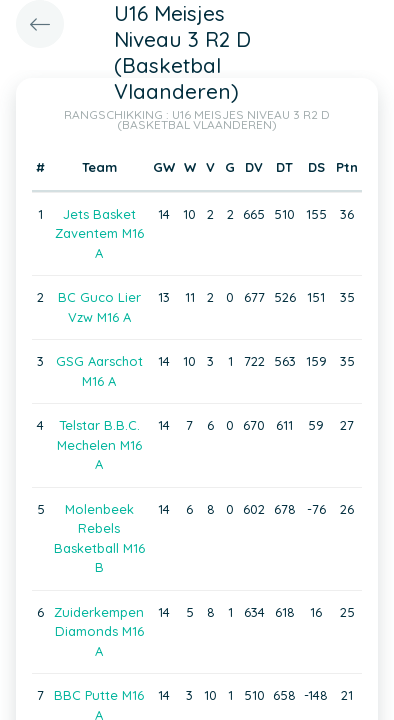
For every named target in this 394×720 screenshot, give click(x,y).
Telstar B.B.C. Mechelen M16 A (99, 444)
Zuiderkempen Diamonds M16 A (99, 631)
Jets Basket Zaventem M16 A (99, 233)
